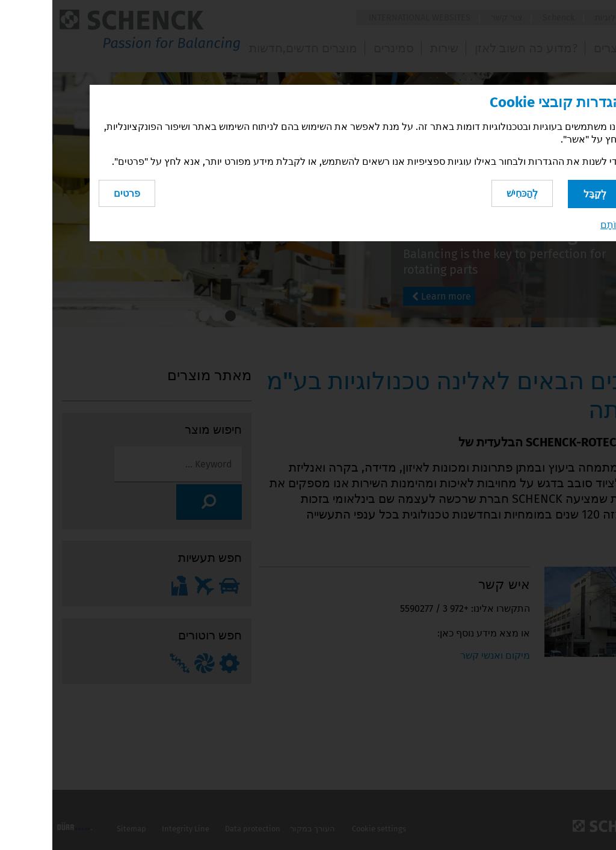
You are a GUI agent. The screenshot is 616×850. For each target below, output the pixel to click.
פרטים (75, 191)
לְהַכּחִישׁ (466, 191)
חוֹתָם (559, 223)
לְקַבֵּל (543, 192)
